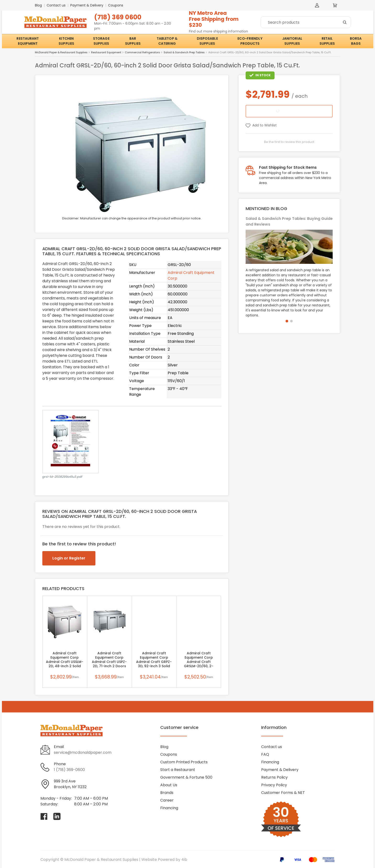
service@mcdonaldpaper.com (83, 752)
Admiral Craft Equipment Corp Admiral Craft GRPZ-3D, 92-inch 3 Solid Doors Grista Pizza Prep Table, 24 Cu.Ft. (154, 662)
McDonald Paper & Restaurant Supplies (61, 52)
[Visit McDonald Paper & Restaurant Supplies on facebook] (44, 816)
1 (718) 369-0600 (69, 770)
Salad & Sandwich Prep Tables (184, 52)
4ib (184, 860)
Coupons (116, 5)
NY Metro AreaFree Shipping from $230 (214, 19)
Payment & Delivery (87, 5)
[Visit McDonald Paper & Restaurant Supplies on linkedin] (57, 816)
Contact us (56, 5)
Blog (38, 5)
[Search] (306, 22)
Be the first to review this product (289, 142)
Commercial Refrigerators (142, 52)
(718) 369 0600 (118, 17)
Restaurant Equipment (106, 52)
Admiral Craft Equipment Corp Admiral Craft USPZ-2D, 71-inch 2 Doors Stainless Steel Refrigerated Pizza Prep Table (109, 662)
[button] (287, 321)
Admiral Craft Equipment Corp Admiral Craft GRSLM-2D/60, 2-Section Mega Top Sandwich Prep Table (199, 662)
